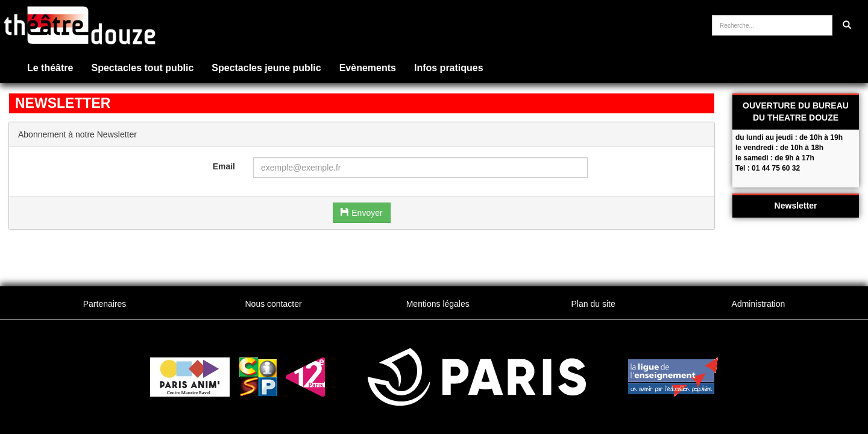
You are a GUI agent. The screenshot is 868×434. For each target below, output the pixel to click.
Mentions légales (438, 304)
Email (224, 166)
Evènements (368, 68)
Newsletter (796, 206)
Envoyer (361, 213)
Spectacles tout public (142, 68)
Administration (759, 304)
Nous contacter (273, 304)
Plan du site (593, 304)
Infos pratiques (449, 68)
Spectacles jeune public (266, 68)
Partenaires (105, 304)
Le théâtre (50, 68)
